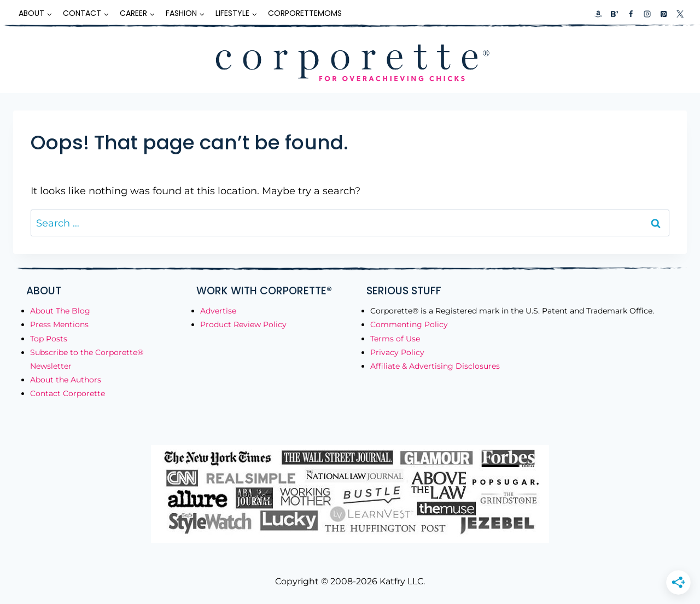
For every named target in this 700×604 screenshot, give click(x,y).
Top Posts (49, 339)
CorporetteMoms (305, 13)
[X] (680, 14)
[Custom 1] (598, 14)
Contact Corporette (68, 393)
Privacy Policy (397, 352)
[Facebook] (631, 14)
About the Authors (66, 380)
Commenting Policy (409, 324)
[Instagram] (647, 14)
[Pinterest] (663, 14)
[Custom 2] (614, 14)
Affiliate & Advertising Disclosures (435, 366)
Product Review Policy (243, 324)
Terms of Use (395, 339)
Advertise (218, 311)
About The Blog (60, 311)
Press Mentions (59, 324)
